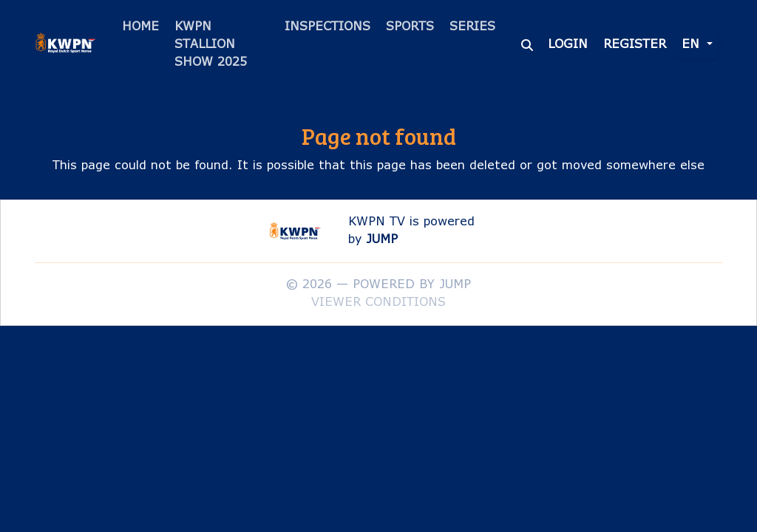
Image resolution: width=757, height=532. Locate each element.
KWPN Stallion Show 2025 (211, 43)
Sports (410, 25)
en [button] (693, 43)
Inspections (327, 25)
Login (568, 43)
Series (472, 25)
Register (635, 43)
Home (140, 25)
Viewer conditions (378, 301)
